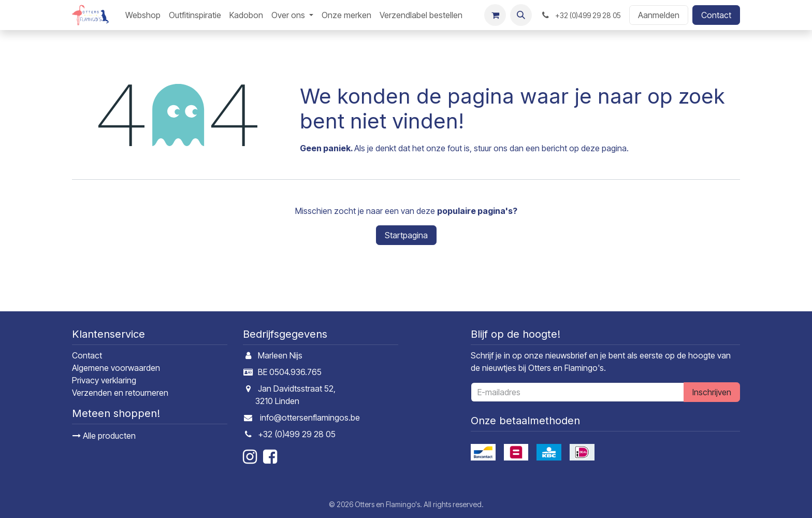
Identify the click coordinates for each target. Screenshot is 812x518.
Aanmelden (659, 15)
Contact (716, 15)
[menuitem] (143, 15)
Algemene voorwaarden (116, 368)
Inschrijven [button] (712, 392)
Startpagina (406, 235)
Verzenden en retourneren (120, 393)
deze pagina (604, 148)
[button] (521, 15)
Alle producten (104, 436)
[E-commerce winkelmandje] (495, 15)
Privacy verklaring (104, 380)
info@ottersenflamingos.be (310, 418)
